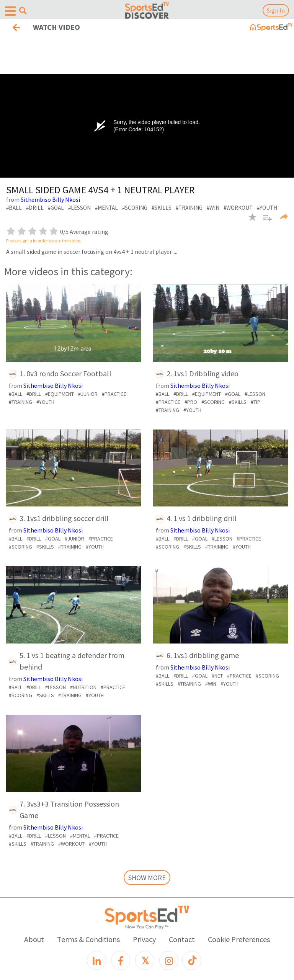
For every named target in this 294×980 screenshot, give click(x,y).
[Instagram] (169, 960)
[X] (145, 960)
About (34, 939)
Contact (182, 939)
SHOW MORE (147, 878)
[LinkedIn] (96, 960)
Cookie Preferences (239, 939)
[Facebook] (121, 960)
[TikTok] (192, 960)
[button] (265, 222)
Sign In (276, 10)
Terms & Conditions (88, 939)
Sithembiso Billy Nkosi (50, 199)
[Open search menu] (23, 11)
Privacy (144, 939)
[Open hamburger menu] (10, 11)
